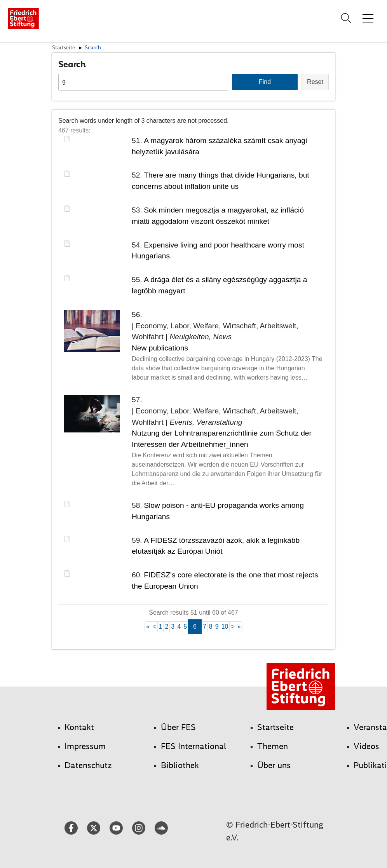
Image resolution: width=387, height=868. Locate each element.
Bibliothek (180, 765)
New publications (160, 348)
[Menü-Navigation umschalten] (368, 18)
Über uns (274, 765)
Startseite (64, 47)
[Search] (347, 18)
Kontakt (79, 727)
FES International (193, 746)
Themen (273, 746)
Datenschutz (88, 765)
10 (225, 627)
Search (93, 47)
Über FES (178, 727)
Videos (366, 746)
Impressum (85, 746)
